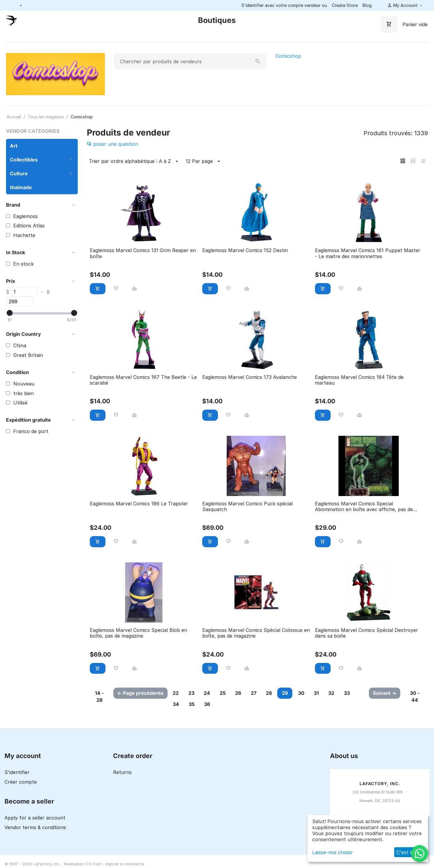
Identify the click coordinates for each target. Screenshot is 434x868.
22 (177, 693)
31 (326, 693)
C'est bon (408, 852)
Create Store (345, 5)
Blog (367, 5)
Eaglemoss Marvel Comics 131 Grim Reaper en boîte (143, 253)
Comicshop (288, 56)
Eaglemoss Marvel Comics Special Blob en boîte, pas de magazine (138, 633)
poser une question (112, 144)
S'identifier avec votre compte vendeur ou (284, 5)
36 (210, 704)
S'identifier (17, 772)
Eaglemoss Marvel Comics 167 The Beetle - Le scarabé (143, 380)
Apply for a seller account (35, 818)
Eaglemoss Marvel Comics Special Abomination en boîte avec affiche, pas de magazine (364, 507)
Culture (19, 173)
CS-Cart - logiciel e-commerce (115, 864)
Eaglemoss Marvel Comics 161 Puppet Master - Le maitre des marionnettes (368, 253)
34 (177, 704)
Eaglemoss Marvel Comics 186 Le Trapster (139, 504)
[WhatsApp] (420, 854)
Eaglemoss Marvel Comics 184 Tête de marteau (359, 380)
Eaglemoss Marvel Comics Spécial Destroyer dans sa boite (366, 633)
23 (193, 693)
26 (243, 693)
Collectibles (24, 160)
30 (309, 693)
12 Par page (204, 161)
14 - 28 (99, 696)
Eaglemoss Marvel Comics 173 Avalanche (250, 377)
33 (358, 693)
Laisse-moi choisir (333, 852)
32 (342, 693)
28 (276, 693)
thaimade (21, 187)
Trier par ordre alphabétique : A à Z (134, 161)
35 (193, 704)
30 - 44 (415, 696)
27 (260, 693)
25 (227, 693)
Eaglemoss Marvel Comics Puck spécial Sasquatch (247, 507)
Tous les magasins (46, 117)
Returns (122, 772)
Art (14, 146)
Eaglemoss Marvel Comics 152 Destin (245, 250)
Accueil (14, 117)
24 (210, 693)
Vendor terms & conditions (35, 827)
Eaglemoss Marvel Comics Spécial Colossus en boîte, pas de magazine (256, 633)
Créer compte (21, 782)
